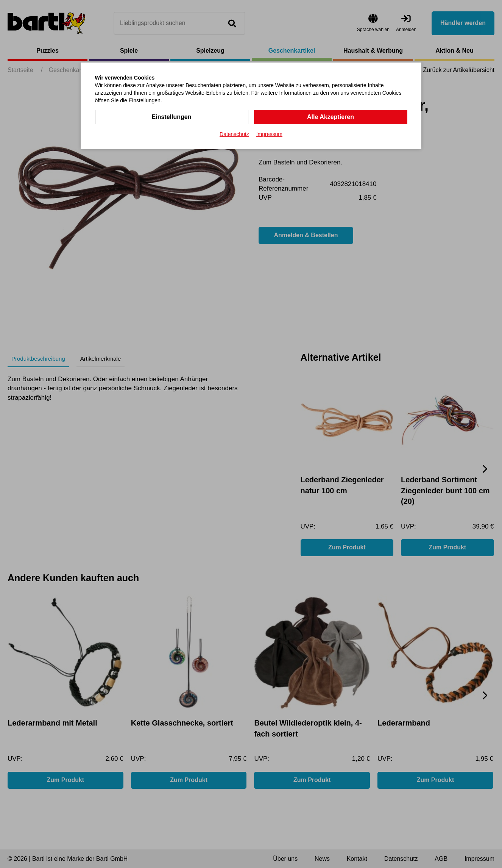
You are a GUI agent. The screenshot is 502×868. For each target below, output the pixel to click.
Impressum (269, 134)
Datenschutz (234, 134)
